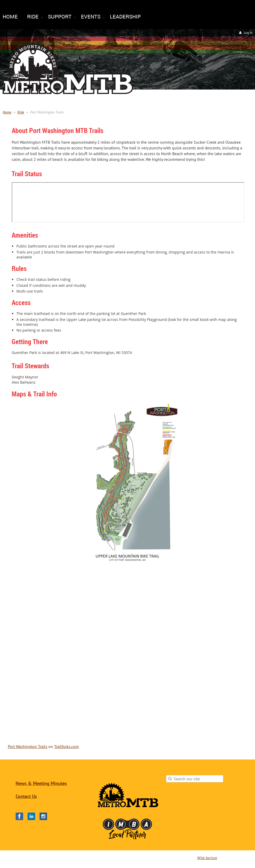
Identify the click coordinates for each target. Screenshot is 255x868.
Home (7, 112)
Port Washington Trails (28, 746)
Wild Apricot (207, 858)
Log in (248, 33)
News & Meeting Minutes (41, 783)
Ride (21, 112)
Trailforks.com (66, 746)
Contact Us (26, 796)
